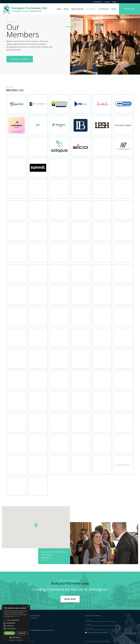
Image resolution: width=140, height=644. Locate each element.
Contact (107, 2)
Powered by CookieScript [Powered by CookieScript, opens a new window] (16, 640)
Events (66, 9)
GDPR (95, 641)
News (114, 2)
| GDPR (105, 632)
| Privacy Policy (98, 632)
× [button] (28, 607)
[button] (36, 525)
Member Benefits (77, 9)
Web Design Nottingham (104, 641)
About (59, 9)
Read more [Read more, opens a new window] (17, 617)
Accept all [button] (9, 633)
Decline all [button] (22, 633)
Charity (114, 9)
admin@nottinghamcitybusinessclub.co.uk (41, 630)
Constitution (97, 2)
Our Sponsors (104, 9)
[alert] (16, 623)
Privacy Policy (89, 641)
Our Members (91, 9)
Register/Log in (129, 9)
